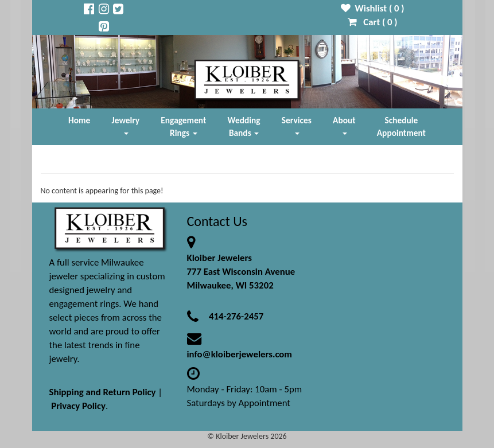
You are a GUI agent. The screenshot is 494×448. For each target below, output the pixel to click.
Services (297, 125)
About (344, 125)
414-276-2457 (236, 316)
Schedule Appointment (401, 126)
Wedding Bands (244, 126)
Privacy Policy (78, 406)
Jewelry (126, 125)
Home (79, 120)
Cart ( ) (373, 22)
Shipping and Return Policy (103, 392)
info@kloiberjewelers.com (240, 354)
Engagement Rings (183, 126)
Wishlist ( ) (373, 8)
